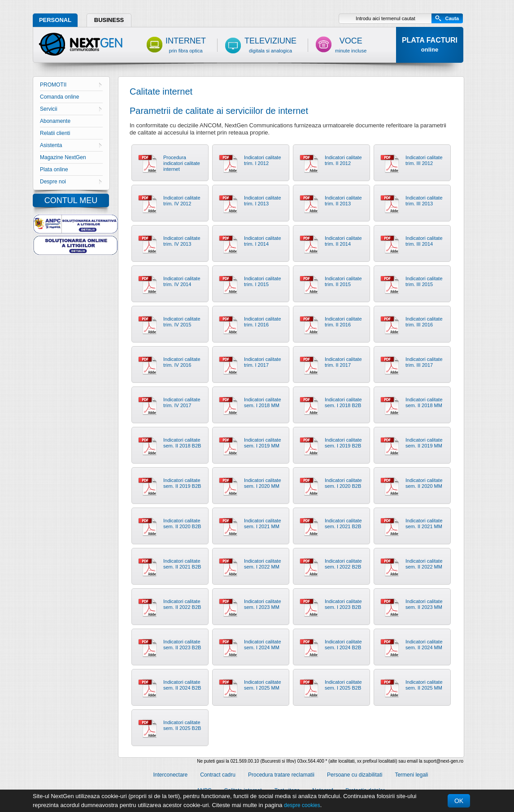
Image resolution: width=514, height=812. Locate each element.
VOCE (351, 45)
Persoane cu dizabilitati (355, 775)
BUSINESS (109, 20)
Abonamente (55, 121)
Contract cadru (218, 775)
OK (459, 801)
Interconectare (171, 775)
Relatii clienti (55, 133)
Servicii (71, 109)
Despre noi (71, 182)
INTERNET (186, 45)
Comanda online (59, 97)
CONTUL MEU (71, 200)
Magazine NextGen (63, 157)
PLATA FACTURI (430, 45)
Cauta (452, 18)
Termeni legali (411, 775)
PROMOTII (71, 85)
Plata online (54, 169)
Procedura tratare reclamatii (281, 775)
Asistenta (71, 145)
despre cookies (302, 805)
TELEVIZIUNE (270, 45)
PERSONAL (55, 20)
